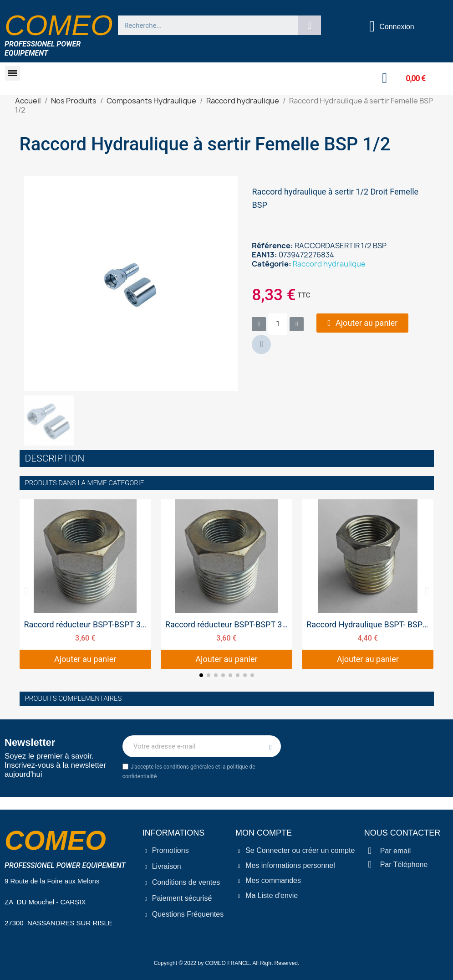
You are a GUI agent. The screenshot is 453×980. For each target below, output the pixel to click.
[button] (13, 73)
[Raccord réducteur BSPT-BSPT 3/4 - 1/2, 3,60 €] (226, 584)
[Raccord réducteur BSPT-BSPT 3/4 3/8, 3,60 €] (85, 584)
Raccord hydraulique (329, 264)
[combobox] (204, 25)
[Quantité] (278, 324)
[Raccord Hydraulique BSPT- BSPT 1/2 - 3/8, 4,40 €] (368, 584)
